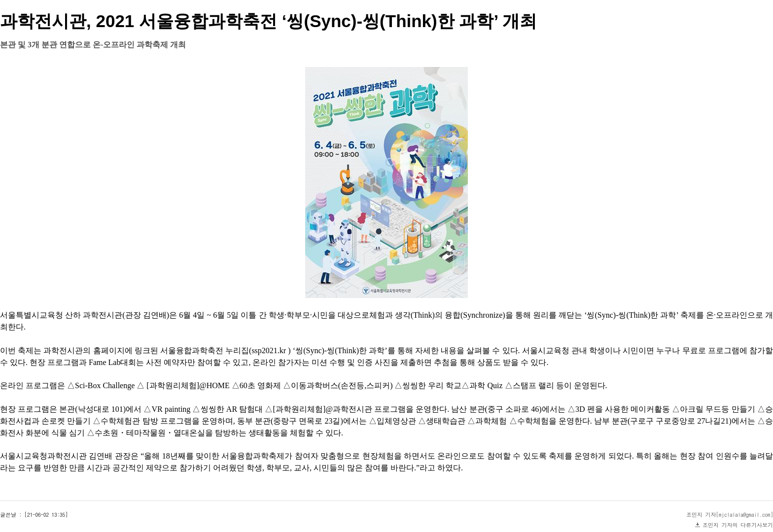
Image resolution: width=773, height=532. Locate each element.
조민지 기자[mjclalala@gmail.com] (730, 515)
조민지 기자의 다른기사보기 (738, 525)
